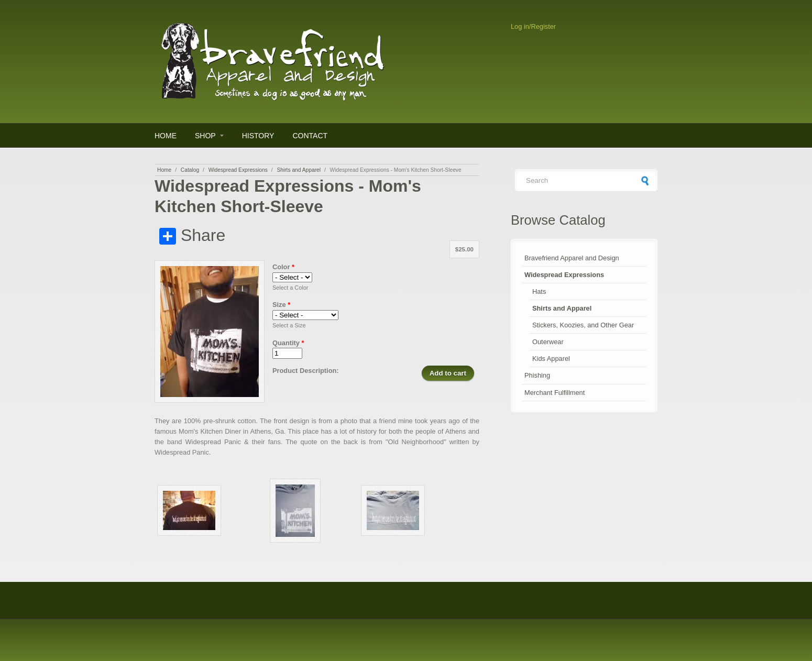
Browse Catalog (558, 220)
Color (283, 267)
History (258, 136)
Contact (310, 136)
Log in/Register (533, 26)
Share (192, 236)
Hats (539, 291)
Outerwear (548, 342)
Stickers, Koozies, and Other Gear (583, 325)
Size (281, 305)
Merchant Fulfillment (555, 393)
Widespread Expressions (238, 170)
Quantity (288, 343)
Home (166, 136)
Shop (205, 136)
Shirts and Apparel (299, 170)
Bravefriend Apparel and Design (572, 258)
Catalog (190, 170)
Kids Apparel (551, 359)
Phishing (537, 375)
